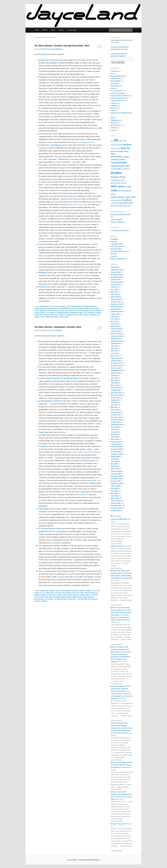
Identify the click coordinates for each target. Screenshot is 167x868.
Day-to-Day (115, 86)
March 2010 (115, 439)
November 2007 (116, 508)
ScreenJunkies (93, 452)
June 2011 (115, 405)
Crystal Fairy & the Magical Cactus (46, 308)
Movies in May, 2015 (118, 824)
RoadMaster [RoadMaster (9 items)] (127, 200)
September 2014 (117, 311)
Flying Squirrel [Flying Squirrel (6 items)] (116, 180)
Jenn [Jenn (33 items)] (121, 186)
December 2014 (116, 304)
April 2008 (114, 496)
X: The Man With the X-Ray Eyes (87, 599)
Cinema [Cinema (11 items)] (122, 160)
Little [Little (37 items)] (114, 190)
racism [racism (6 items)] (117, 200)
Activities (114, 71)
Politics (114, 123)
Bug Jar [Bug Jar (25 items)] (125, 148)
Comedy (114, 83)
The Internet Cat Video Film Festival (76, 315)
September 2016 (117, 270)
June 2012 (115, 378)
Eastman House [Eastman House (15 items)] (118, 177)
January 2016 (116, 272)
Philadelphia (74, 313)
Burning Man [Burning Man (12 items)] (116, 157)
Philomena (92, 313)
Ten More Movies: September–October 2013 (58, 327)
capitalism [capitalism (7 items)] (126, 157)
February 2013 (116, 358)
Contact (61, 30)
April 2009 (114, 466)
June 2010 (115, 432)
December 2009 (116, 447)
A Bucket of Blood (85, 591)
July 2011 (114, 402)
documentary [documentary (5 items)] (126, 169)
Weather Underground (119, 259)
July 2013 (114, 346)
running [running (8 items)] (120, 203)
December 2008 (116, 476)
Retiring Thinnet (117, 546)
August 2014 (115, 314)
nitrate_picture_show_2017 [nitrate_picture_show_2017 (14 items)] (123, 197)
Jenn (66, 311)
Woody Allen (72, 599)
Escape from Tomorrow (77, 308)
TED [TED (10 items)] (131, 203)
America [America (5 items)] (121, 141)
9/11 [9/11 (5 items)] (112, 141)
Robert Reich (39, 315)
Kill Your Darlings (83, 311)
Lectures (114, 103)
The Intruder (93, 315)
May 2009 (114, 464)
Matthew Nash (61, 597)
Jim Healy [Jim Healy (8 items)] (128, 187)
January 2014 (116, 331)
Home (37, 30)
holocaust (76, 595)
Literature (114, 106)
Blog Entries (45, 306)
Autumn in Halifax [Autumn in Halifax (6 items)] (117, 145)
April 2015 (114, 294)
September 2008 (117, 483)
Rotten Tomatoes (88, 597)
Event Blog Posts (117, 40)
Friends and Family (118, 93)
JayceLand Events (117, 101)
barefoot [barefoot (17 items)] (127, 145)
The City (114, 256)
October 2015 (116, 280)
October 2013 (116, 339)
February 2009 (116, 471)
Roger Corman (49, 315)
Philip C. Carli (83, 313)
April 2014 (114, 324)
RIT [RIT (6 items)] (121, 200)
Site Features (116, 125)
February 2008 (116, 501)
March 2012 (115, 385)
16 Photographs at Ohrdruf (69, 591)
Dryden (60, 595)
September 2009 (117, 454)
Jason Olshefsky (57, 49)
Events (45, 30)
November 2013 (116, 336)
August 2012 (115, 373)
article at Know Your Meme (77, 205)
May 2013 (114, 351)
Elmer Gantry (68, 595)
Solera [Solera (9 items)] (126, 203)
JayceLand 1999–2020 (119, 519)
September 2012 (117, 370)
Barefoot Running (117, 76)
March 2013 (115, 356)
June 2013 (115, 348)
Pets (112, 118)
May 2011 (114, 407)
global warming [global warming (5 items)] (115, 183)
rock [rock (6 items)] (112, 203)
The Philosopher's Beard (120, 230)
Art (112, 74)
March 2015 (115, 297)
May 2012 (114, 380)
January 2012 (116, 390)
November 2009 (116, 449)
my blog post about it (86, 142)
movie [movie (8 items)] (123, 191)
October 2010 (116, 422)
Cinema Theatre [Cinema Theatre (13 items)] (118, 166)
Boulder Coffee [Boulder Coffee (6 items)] (116, 148)
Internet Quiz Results (118, 98)
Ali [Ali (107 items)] (116, 140)
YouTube (37, 601)
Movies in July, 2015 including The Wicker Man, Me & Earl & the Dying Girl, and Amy (122, 765)
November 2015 (116, 277)
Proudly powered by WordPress (89, 860)
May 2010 (114, 434)
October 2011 (116, 398)
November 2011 (116, 395)
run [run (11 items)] (116, 203)
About (53, 30)
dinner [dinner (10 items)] (119, 169)
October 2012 (116, 368)
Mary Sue (52, 597)
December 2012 (116, 363)
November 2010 (116, 420)
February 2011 (116, 412)
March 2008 (115, 498)
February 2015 (116, 299)
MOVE (67, 313)
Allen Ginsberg (76, 306)
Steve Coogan (59, 315)
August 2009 (115, 457)
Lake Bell (41, 597)
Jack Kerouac (55, 311)
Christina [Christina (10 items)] (115, 160)
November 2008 (116, 479)
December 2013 (116, 334)
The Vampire (49, 599)
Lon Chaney (50, 313)
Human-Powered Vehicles (120, 96)
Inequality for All (45, 311)
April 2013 (114, 353)
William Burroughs (52, 317)
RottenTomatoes (80, 495)
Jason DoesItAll (117, 220)
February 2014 (116, 329)
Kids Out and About (118, 246)
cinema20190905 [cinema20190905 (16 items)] (119, 163)
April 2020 (114, 267)
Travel (113, 130)
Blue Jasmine (67, 593)
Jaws (62, 311)
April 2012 (114, 383)
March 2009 (115, 469)
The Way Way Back (60, 599)
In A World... (95, 595)
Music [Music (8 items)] (113, 194)
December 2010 (116, 417)
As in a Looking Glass (47, 593)
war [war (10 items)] (129, 206)
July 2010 (114, 429)
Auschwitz (58, 593)
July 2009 (114, 459)
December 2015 (116, 275)
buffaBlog (114, 239)
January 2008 (116, 503)
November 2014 (116, 307)
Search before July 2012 (119, 54)
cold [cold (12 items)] (127, 166)
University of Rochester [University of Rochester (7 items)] (119, 206)
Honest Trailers (78, 452)
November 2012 (116, 366)
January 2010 (116, 444)
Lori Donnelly (59, 313)
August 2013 (115, 343)
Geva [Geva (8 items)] (123, 180)
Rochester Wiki (116, 249)
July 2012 (114, 375)
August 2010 (115, 427)
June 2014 (115, 319)
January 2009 (116, 474)
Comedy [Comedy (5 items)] (113, 169)
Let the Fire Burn (40, 313)
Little (47, 597)
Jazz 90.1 (114, 242)
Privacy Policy (72, 30)
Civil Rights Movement (89, 306)
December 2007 (116, 506)
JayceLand (117, 516)
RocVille (114, 254)
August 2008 (115, 486)
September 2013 (117, 341)
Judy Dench (73, 311)
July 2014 (114, 316)
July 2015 (114, 287)
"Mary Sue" (96, 480)
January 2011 (116, 415)
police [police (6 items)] (113, 200)
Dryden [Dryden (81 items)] (116, 173)
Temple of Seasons (118, 222)
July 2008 (114, 488)
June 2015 (115, 289)
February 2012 (116, 388)
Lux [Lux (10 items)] (119, 191)
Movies (63, 306)
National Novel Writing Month (121, 113)
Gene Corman (90, 308)
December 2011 (116, 393)
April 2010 (114, 437)
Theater (114, 128)
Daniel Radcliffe (63, 308)
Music (113, 110)
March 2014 (115, 326)
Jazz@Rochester (117, 244)
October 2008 (116, 481)
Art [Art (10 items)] (125, 141)
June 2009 (115, 461)
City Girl (75, 593)
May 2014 (114, 321)
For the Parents (55, 306)
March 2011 (115, 410)
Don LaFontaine (52, 595)
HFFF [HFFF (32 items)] (114, 186)
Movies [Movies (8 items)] (129, 191)
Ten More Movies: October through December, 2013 (62, 46)
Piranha (99, 313)
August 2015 (115, 284)
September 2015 (117, 282)
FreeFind (122, 56)
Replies (44, 601)
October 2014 (116, 309)
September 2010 (117, 425)
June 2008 (115, 491)
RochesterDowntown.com (120, 251)
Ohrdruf (69, 597)
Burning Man (115, 81)
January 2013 (116, 361)
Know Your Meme (96, 311)
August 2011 (115, 400)
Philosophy (115, 120)
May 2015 (114, 292)
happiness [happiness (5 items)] (123, 183)
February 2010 (116, 442)
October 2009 (116, 452)
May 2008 (114, 493)
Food (113, 88)
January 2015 (116, 302)
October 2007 (116, 511)
